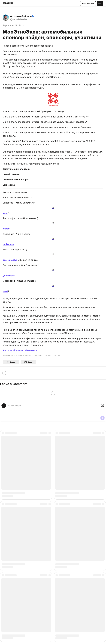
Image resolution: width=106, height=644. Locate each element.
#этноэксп (31, 350)
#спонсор (19, 350)
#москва (7, 350)
